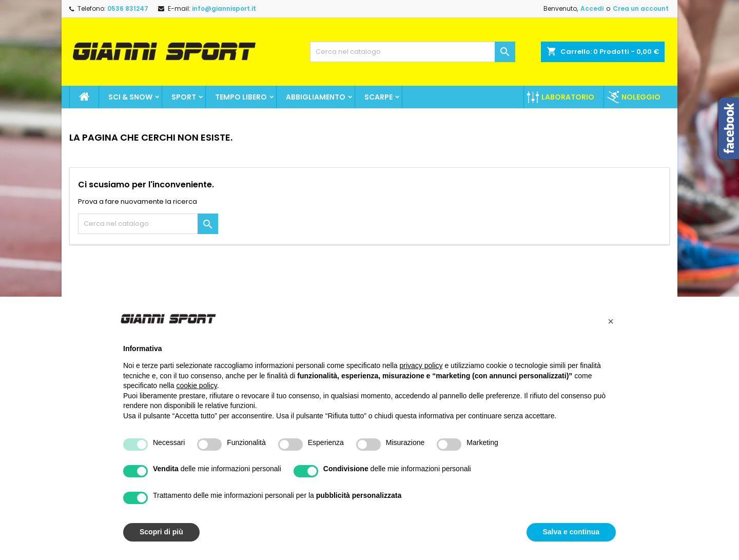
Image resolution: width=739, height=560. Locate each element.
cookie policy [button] (197, 385)
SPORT (184, 97)
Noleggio (641, 97)
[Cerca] (413, 52)
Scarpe (378, 97)
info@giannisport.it (224, 8)
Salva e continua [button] (571, 532)
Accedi (592, 8)
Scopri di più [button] (161, 532)
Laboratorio (568, 97)
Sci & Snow (130, 97)
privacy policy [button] (421, 365)
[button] (611, 321)
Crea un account (641, 8)
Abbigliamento (316, 97)
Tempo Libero (241, 97)
